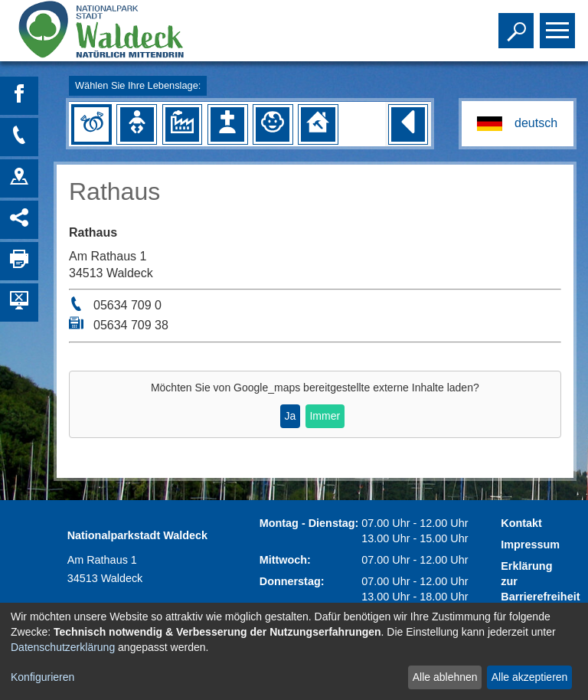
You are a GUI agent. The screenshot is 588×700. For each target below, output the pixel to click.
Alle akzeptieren (530, 677)
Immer (325, 416)
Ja (290, 416)
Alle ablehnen (445, 677)
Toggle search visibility (518, 24)
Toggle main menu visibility (559, 24)
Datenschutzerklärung (63, 647)
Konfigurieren (42, 677)
